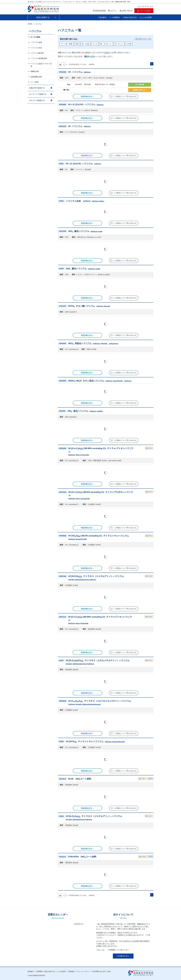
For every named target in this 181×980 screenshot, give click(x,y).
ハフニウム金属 (36, 42)
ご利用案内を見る (123, 956)
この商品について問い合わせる (125, 96)
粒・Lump (86, 44)
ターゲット (119, 44)
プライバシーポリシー (84, 971)
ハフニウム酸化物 (37, 53)
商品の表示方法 (130, 17)
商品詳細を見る (87, 96)
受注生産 (141, 84)
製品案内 (103, 17)
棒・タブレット (106, 44)
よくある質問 (146, 17)
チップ (95, 44)
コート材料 (35, 82)
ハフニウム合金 (36, 48)
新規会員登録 (99, 11)
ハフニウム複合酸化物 (39, 58)
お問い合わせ (108, 946)
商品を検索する (43, 17)
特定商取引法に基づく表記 (102, 971)
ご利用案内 (115, 17)
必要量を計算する (139, 90)
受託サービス (89, 56)
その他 (129, 44)
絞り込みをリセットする (143, 39)
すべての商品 (35, 37)
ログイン (113, 11)
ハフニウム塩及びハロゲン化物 (41, 65)
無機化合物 (35, 71)
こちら (106, 53)
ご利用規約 (71, 971)
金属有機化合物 (36, 77)
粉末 (77, 44)
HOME (30, 24)
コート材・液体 (67, 44)
